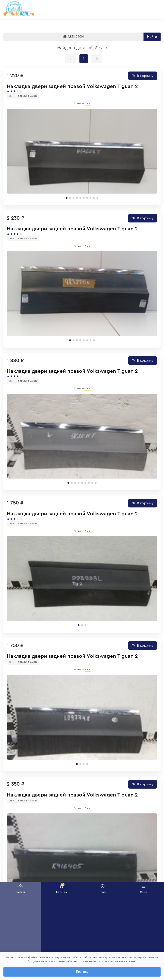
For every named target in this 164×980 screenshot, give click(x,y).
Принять (82, 972)
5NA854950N (28, 96)
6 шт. (88, 103)
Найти (152, 37)
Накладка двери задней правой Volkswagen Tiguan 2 (72, 87)
